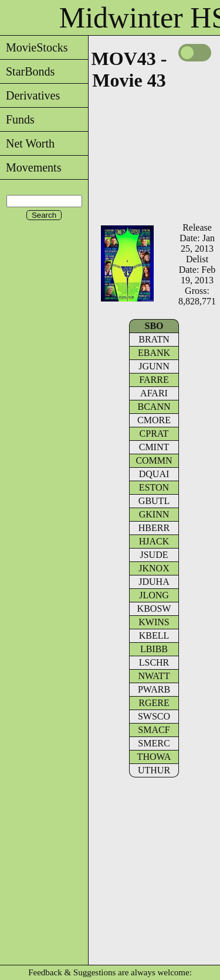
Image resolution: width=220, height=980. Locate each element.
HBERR (154, 528)
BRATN (154, 339)
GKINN (154, 514)
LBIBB (154, 649)
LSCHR (154, 662)
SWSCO (154, 716)
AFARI (154, 393)
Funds (17, 119)
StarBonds (27, 71)
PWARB (154, 689)
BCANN (154, 407)
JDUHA (154, 582)
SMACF (154, 730)
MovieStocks (34, 47)
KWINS (154, 622)
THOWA (154, 757)
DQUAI (154, 474)
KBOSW (154, 609)
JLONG (154, 595)
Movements (31, 167)
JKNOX (154, 568)
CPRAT (154, 434)
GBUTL (154, 501)
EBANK (154, 353)
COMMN (154, 460)
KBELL (154, 635)
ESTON (154, 487)
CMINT (154, 447)
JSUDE (154, 555)
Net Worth (27, 143)
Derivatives (30, 95)
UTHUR (154, 770)
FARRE (154, 380)
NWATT (154, 676)
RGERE (154, 703)
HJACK (154, 541)
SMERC (154, 743)
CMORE (154, 420)
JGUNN (154, 366)
